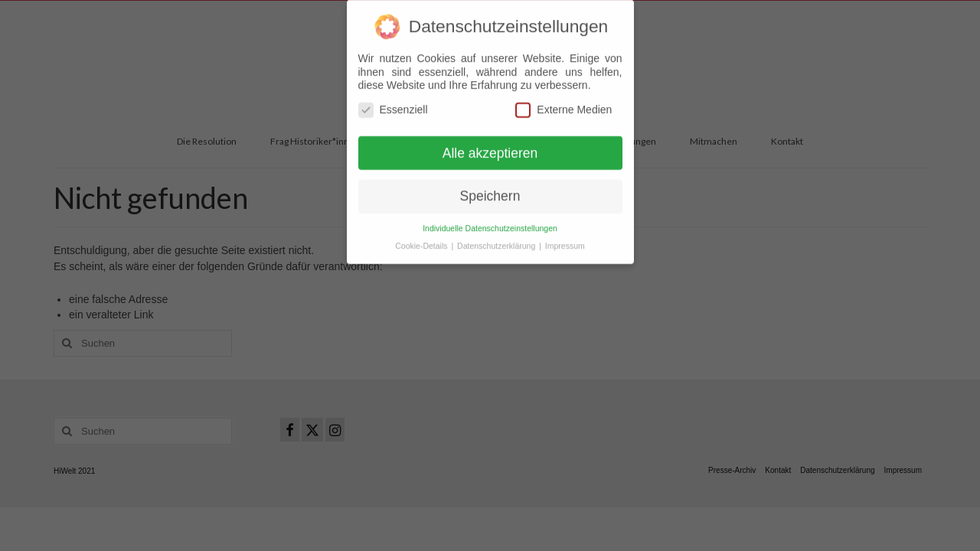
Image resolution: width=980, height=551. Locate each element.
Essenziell (393, 103)
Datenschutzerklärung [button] (497, 240)
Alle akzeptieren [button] (490, 146)
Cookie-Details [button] (422, 240)
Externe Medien (563, 103)
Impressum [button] (565, 240)
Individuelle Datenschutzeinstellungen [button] (490, 222)
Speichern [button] (490, 190)
